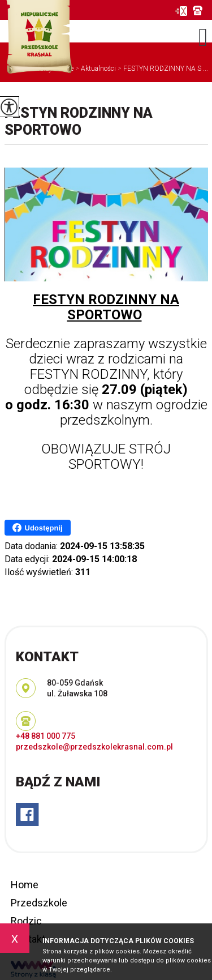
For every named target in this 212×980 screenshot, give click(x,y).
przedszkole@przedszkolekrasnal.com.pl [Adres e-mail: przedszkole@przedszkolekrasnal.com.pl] (94, 747)
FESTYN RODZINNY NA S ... (162, 69)
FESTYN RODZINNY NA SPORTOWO (79, 121)
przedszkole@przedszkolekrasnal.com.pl (181, 11)
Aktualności (95, 69)
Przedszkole (39, 903)
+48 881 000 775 (198, 10)
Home (25, 885)
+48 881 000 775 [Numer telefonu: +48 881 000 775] (46, 736)
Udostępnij (38, 528)
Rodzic (26, 921)
